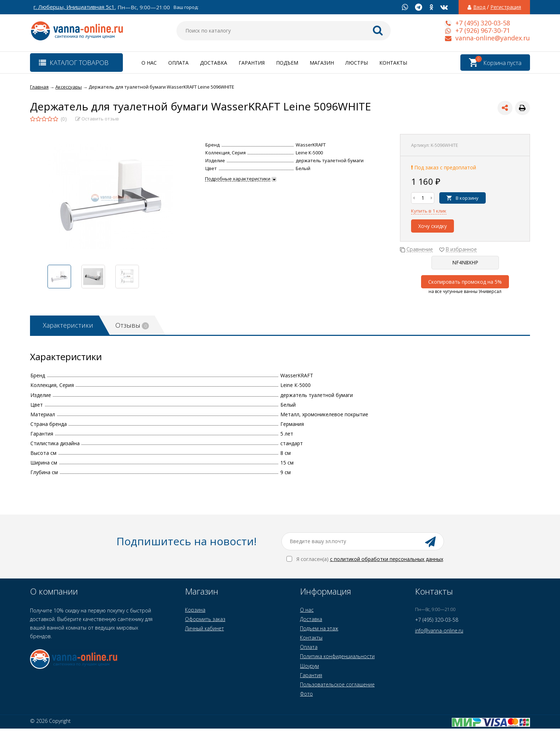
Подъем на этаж (319, 628)
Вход (479, 7)
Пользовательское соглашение (337, 684)
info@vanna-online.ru (439, 630)
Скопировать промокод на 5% (465, 282)
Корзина (195, 610)
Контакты (393, 63)
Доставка (214, 63)
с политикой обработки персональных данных (387, 559)
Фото (306, 694)
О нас (149, 63)
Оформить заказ (205, 619)
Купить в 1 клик (429, 211)
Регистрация (506, 7)
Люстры (357, 63)
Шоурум (309, 666)
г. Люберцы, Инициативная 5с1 (74, 7)
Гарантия (252, 63)
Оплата (178, 63)
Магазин (322, 63)
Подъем (287, 63)
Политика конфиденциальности (337, 656)
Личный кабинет (204, 628)
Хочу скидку (432, 226)
